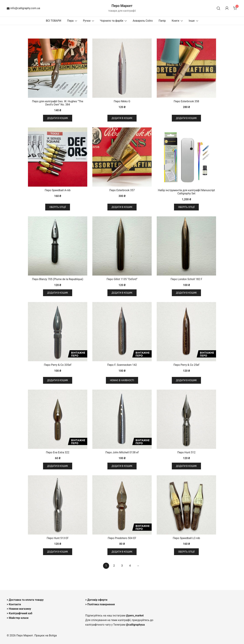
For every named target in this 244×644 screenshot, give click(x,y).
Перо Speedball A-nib (58, 190)
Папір (162, 21)
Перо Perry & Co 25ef (186, 365)
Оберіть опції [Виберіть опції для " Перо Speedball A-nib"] (58, 207)
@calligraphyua (135, 625)
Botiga (53, 635)
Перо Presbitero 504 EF (122, 538)
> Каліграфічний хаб (20, 613)
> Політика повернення (100, 604)
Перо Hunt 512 (186, 452)
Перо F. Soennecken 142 (122, 365)
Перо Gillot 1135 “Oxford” (122, 279)
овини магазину (21, 609)
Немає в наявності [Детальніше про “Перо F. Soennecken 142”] (122, 380)
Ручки (87, 21)
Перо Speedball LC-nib (186, 538)
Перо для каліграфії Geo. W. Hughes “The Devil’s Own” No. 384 (58, 103)
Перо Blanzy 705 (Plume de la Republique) (58, 279)
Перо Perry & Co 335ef (58, 365)
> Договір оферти (96, 600)
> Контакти (14, 604)
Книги (175, 21)
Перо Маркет (122, 6)
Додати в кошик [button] (58, 118)
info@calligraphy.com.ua (23, 8)
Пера (70, 21)
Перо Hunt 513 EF (58, 538)
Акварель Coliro (143, 21)
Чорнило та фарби (112, 21)
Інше (192, 21)
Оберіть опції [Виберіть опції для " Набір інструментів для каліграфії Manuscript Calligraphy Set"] (186, 207)
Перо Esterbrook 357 (122, 190)
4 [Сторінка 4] (130, 566)
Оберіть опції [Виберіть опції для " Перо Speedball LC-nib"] (186, 552)
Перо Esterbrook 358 (186, 101)
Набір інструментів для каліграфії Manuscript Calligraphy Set (186, 192)
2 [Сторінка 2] (114, 566)
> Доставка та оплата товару (25, 600)
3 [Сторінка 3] (122, 566)
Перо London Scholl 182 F (186, 279)
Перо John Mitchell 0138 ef (122, 452)
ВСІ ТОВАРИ (54, 21)
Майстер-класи (19, 618)
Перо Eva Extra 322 (58, 452)
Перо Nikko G (122, 101)
